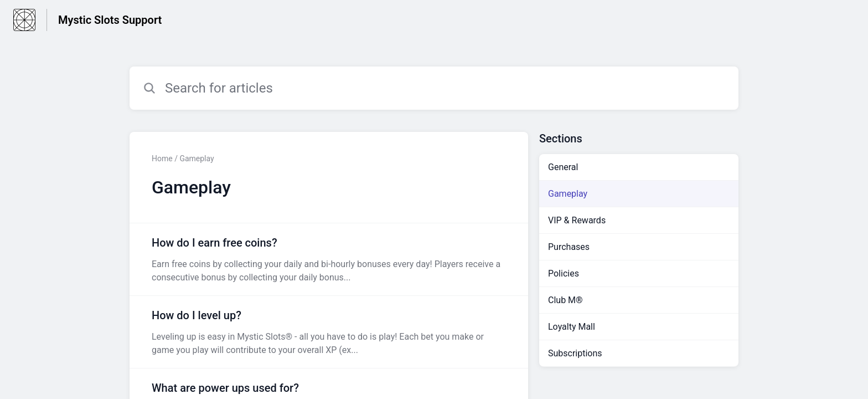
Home (162, 158)
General (563, 167)
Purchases (569, 247)
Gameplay (568, 194)
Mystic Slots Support (110, 20)
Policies (564, 273)
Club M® (565, 300)
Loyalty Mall (572, 327)
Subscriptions (575, 353)
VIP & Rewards (577, 220)
